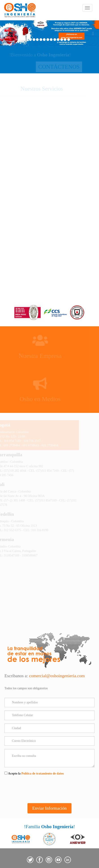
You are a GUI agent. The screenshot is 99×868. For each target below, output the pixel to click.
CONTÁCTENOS (49, 67)
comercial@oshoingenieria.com (57, 676)
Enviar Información (50, 808)
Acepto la (34, 773)
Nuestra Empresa (46, 356)
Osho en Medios (46, 399)
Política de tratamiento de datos (43, 774)
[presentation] (38, 789)
